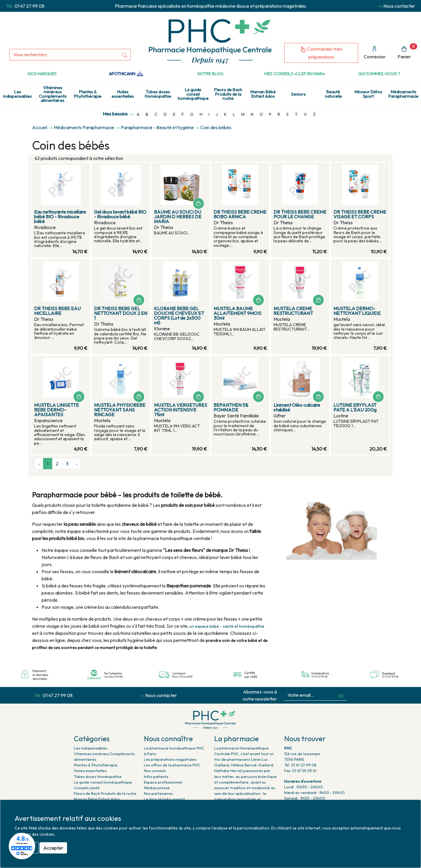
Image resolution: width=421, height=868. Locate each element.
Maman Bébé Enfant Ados (263, 94)
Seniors (298, 94)
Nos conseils (155, 771)
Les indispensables (18, 94)
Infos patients (156, 776)
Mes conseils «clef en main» (295, 74)
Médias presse (157, 788)
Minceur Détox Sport (368, 94)
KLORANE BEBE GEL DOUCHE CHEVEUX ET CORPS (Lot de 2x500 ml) (179, 316)
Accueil (40, 127)
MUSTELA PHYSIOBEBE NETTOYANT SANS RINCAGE (120, 410)
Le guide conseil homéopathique (193, 94)
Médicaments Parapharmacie (403, 94)
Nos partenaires (158, 793)
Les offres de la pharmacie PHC (172, 765)
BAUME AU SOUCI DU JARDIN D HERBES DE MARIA (178, 217)
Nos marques (42, 74)
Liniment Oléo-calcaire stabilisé (297, 407)
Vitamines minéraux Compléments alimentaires (53, 94)
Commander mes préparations (321, 53)
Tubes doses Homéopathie (158, 94)
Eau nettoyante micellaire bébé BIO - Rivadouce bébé (60, 217)
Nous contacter (399, 6)
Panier (407, 51)
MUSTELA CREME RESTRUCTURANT (293, 311)
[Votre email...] (309, 695)
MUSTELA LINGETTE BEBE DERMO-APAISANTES (57, 410)
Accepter (53, 848)
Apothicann (126, 74)
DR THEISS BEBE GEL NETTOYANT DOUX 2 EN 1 (121, 313)
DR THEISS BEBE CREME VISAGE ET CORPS (360, 214)
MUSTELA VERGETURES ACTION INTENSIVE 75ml (181, 410)
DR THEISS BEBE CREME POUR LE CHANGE (300, 214)
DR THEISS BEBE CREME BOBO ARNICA (240, 214)
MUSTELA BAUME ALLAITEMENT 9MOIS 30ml (237, 313)
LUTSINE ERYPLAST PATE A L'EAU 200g (355, 407)
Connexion (375, 53)
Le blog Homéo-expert (164, 799)
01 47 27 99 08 (30, 6)
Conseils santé (87, 788)
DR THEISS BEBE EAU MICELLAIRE (57, 311)
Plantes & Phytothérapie (88, 94)
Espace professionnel (163, 782)
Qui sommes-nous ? (379, 74)
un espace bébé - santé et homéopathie (227, 626)
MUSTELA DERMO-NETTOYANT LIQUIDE (357, 311)
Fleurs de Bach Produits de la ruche (228, 94)
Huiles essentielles (123, 94)
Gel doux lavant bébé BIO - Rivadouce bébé (120, 214)
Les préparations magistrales (170, 759)
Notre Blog (210, 74)
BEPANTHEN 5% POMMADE (231, 407)
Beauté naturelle (333, 94)
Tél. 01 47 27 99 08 (300, 765)
